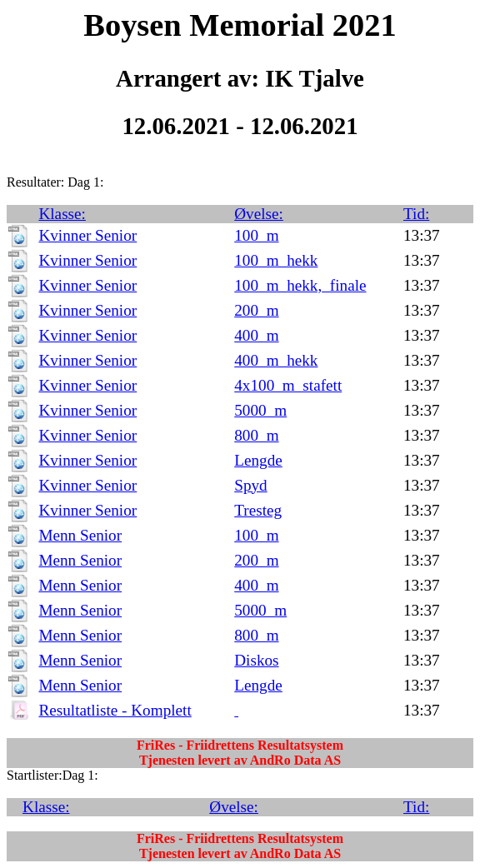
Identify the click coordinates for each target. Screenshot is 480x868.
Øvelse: (259, 214)
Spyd (250, 485)
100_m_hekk (276, 260)
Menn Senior (80, 535)
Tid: (416, 214)
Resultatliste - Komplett (115, 710)
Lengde (258, 460)
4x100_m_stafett (288, 385)
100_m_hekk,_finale (300, 285)
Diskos (256, 660)
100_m (256, 235)
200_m (256, 310)
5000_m (260, 410)
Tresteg (258, 510)
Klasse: (62, 214)
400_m (256, 335)
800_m (256, 435)
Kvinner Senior (87, 235)
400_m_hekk (276, 360)
